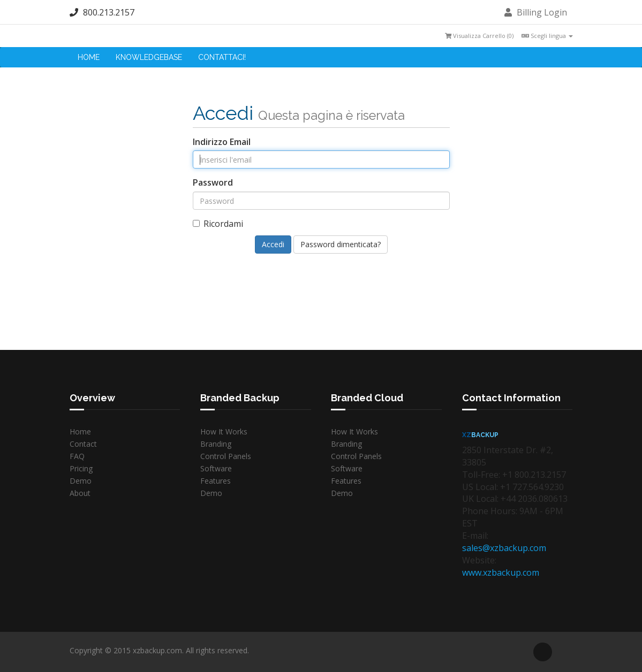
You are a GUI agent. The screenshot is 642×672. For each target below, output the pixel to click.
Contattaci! (222, 57)
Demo (81, 481)
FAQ (77, 456)
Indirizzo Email (222, 142)
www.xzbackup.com (501, 572)
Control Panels (226, 456)
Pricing (81, 468)
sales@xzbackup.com (504, 548)
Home (89, 57)
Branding (216, 444)
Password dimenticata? (341, 244)
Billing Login (536, 12)
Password (213, 182)
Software (216, 468)
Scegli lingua (547, 36)
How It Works (224, 432)
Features (216, 481)
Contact (83, 444)
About (80, 493)
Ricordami (218, 224)
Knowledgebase (149, 57)
